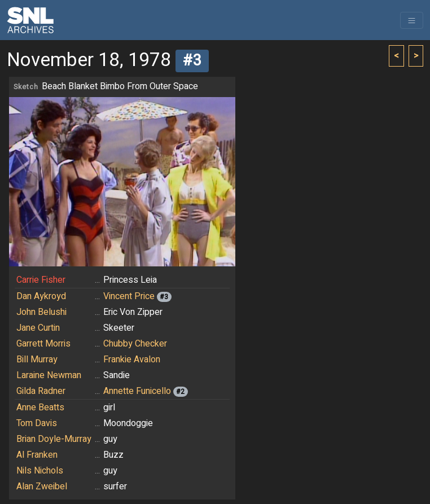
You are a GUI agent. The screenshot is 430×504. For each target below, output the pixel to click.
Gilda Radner (41, 391)
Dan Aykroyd (41, 296)
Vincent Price (129, 296)
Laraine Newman (49, 375)
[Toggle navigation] (412, 20)
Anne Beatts (40, 407)
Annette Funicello (137, 391)
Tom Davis (37, 423)
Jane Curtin (38, 328)
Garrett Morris (43, 344)
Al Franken (37, 455)
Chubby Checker (135, 344)
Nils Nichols (40, 471)
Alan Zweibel (42, 487)
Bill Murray (37, 360)
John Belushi (41, 312)
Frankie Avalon (132, 360)
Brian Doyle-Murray (54, 439)
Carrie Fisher (41, 280)
